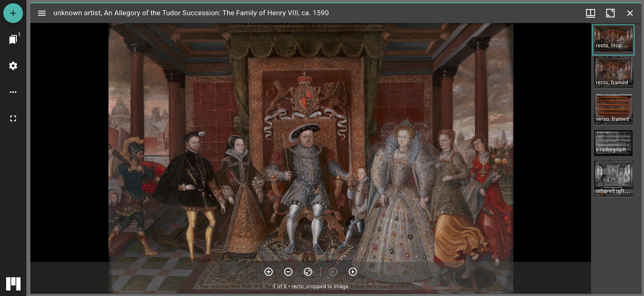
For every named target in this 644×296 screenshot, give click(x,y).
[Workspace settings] (13, 66)
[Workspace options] (13, 92)
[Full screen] (13, 118)
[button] (613, 40)
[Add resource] (13, 13)
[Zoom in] (269, 272)
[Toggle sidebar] (42, 13)
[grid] (616, 158)
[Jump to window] (13, 39)
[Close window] (630, 13)
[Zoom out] (288, 272)
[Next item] (353, 272)
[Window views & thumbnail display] (591, 13)
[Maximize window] (610, 13)
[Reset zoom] (308, 272)
